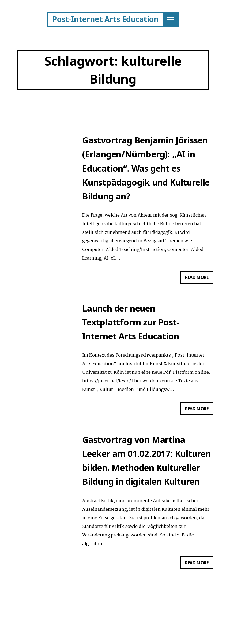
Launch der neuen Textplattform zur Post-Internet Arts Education (131, 327)
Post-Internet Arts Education (105, 19)
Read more (199, 282)
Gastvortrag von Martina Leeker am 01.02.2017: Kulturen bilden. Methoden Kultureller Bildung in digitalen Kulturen (146, 469)
